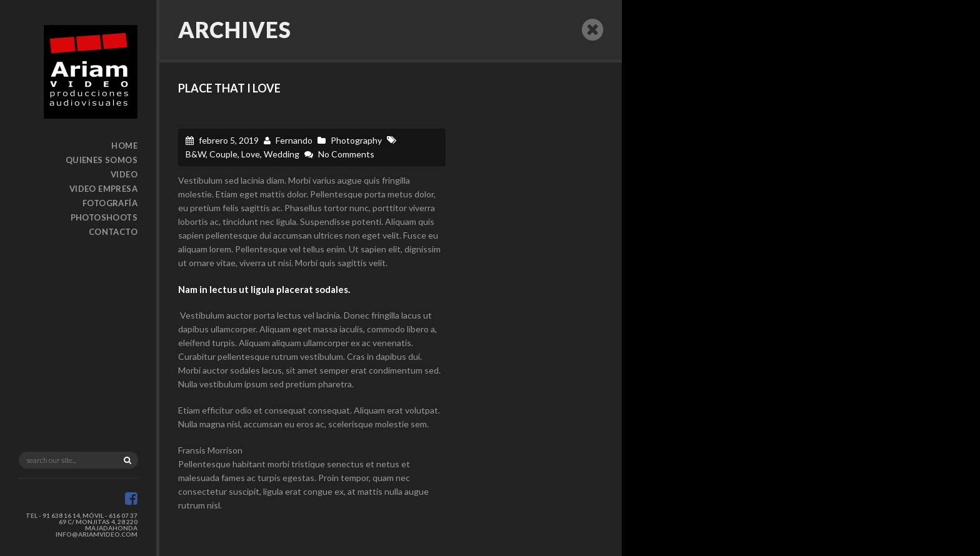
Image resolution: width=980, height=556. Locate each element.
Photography (356, 140)
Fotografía (110, 203)
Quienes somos (102, 160)
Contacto (113, 232)
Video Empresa (103, 189)
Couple (223, 154)
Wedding (282, 154)
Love (251, 154)
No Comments (346, 154)
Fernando (294, 140)
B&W (196, 154)
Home (124, 146)
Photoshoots (104, 217)
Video (124, 174)
